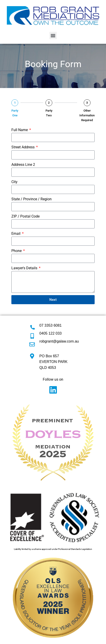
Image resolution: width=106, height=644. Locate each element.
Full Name (20, 130)
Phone (17, 251)
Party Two (49, 113)
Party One (15, 113)
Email (16, 234)
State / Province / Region (32, 199)
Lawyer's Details (25, 268)
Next (53, 300)
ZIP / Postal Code (25, 216)
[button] (53, 36)
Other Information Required (87, 115)
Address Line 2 (23, 165)
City (14, 182)
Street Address (23, 147)
